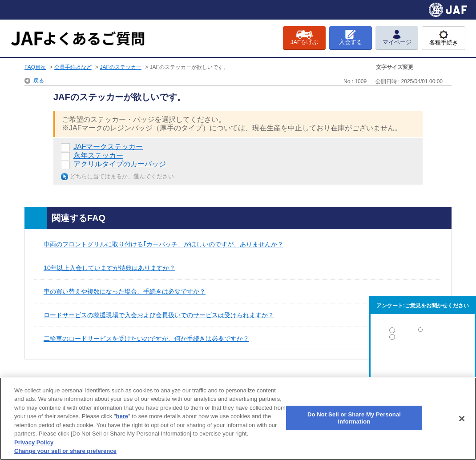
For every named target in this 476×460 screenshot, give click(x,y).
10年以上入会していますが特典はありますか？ (109, 268)
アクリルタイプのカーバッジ (120, 164)
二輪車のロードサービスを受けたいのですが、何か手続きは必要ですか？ (146, 339)
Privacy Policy (34, 442)
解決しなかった (423, 361)
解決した (423, 332)
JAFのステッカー (120, 67)
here (122, 416)
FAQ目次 (35, 67)
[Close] (462, 419)
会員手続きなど (73, 67)
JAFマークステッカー (108, 147)
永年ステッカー (98, 155)
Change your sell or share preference (65, 451)
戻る (39, 81)
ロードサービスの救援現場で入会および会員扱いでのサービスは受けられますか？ (159, 315)
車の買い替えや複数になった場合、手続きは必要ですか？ (125, 291)
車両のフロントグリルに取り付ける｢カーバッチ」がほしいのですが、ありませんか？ (163, 244)
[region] (238, 419)
